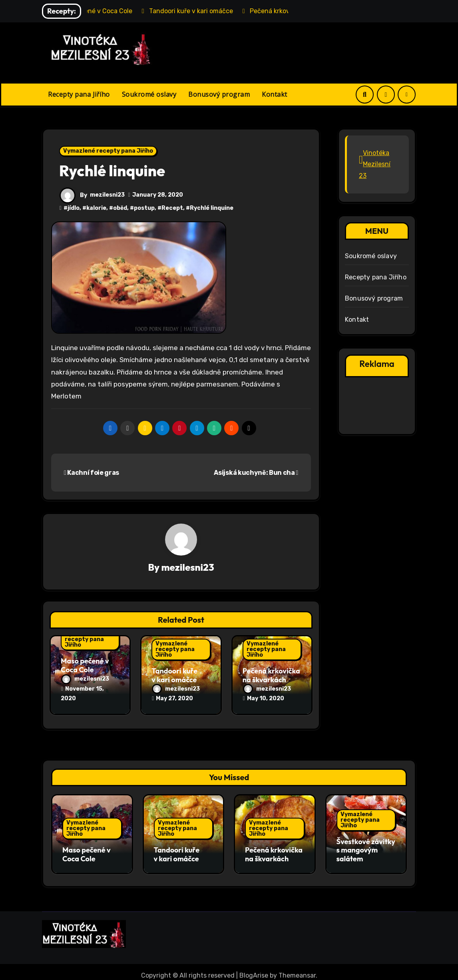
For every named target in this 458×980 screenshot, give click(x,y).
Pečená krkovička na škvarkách (271, 676)
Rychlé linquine (212, 208)
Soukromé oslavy (149, 94)
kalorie (96, 208)
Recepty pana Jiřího (79, 94)
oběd (120, 208)
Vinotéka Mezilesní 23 (375, 164)
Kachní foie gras (92, 473)
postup (144, 208)
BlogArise (254, 968)
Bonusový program (219, 94)
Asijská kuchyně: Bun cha (256, 473)
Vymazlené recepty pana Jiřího (108, 151)
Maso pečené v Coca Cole (85, 666)
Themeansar (297, 968)
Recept (172, 208)
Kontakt (275, 94)
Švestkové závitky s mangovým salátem (366, 847)
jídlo (74, 208)
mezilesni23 (107, 195)
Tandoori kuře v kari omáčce (174, 676)
